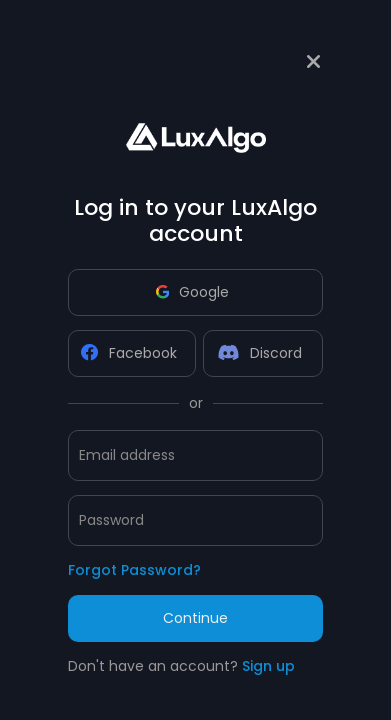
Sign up (268, 666)
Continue (195, 618)
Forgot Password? (134, 570)
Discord (260, 353)
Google (192, 292)
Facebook (129, 353)
